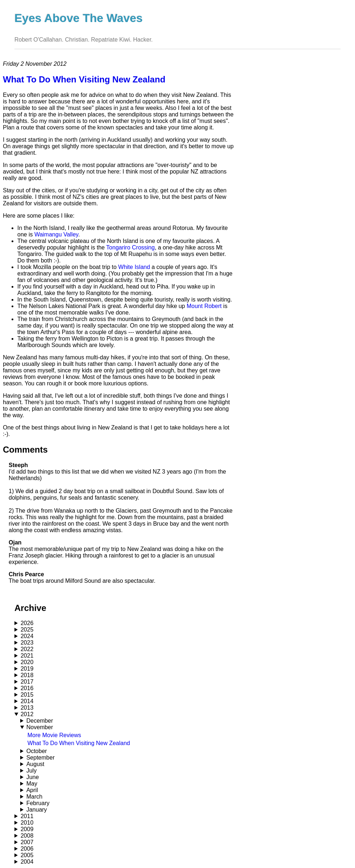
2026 (27, 623)
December (40, 721)
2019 (27, 669)
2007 (27, 842)
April (32, 790)
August (35, 764)
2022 (27, 649)
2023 (27, 643)
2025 (27, 630)
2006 (27, 849)
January (37, 810)
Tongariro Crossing (130, 247)
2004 (27, 862)
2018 (27, 675)
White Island (134, 267)
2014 (27, 701)
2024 (27, 636)
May (32, 784)
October (37, 751)
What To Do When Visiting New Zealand (79, 743)
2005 (27, 855)
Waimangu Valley (56, 234)
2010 (27, 823)
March (34, 797)
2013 (27, 708)
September (40, 758)
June (33, 777)
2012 (27, 714)
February (38, 803)
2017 (27, 682)
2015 (27, 695)
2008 (27, 836)
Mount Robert (204, 306)
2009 (27, 829)
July (31, 771)
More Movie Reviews (54, 735)
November (40, 727)
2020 (27, 662)
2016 (27, 688)
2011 (27, 816)
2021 (27, 656)
